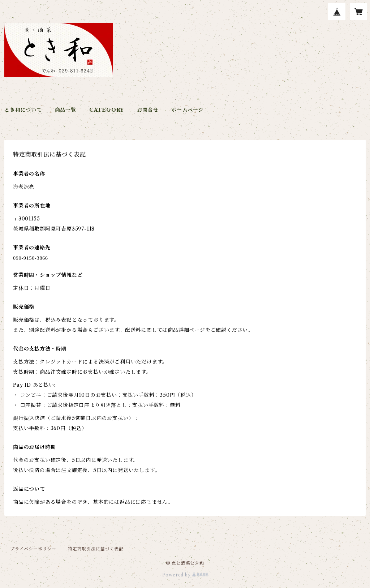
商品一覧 (66, 110)
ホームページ (187, 110)
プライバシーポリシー (33, 549)
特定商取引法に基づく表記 (96, 549)
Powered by (185, 575)
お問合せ (148, 110)
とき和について (23, 110)
